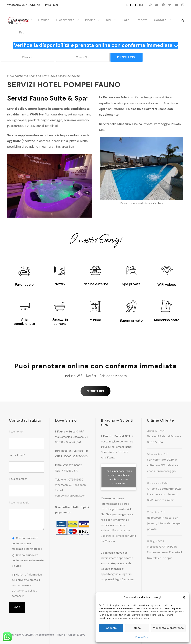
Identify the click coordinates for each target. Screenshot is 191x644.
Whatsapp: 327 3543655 (24, 5)
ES (137, 5)
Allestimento (65, 20)
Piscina (90, 20)
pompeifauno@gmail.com (71, 496)
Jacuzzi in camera (60, 321)
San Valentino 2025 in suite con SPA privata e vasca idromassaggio (163, 465)
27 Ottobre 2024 (156, 512)
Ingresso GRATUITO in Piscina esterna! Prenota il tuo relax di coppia (164, 552)
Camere (22, 20)
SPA (109, 20)
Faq (22, 32)
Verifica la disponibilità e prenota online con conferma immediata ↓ (96, 45)
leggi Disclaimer (125, 579)
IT (122, 5)
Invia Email (52, 5)
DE (142, 5)
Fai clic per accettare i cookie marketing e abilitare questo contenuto (119, 477)
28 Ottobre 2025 (156, 431)
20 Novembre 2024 (158, 454)
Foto (126, 20)
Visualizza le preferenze (168, 628)
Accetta (111, 628)
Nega (137, 628)
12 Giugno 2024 (155, 541)
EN (127, 5)
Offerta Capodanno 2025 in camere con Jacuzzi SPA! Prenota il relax (164, 494)
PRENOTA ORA (127, 57)
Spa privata (131, 284)
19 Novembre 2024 (157, 483)
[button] (184, 597)
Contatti (160, 20)
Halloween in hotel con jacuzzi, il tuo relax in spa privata (164, 523)
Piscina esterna (95, 284)
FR (132, 5)
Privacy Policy (142, 637)
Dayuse (44, 20)
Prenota (142, 20)
